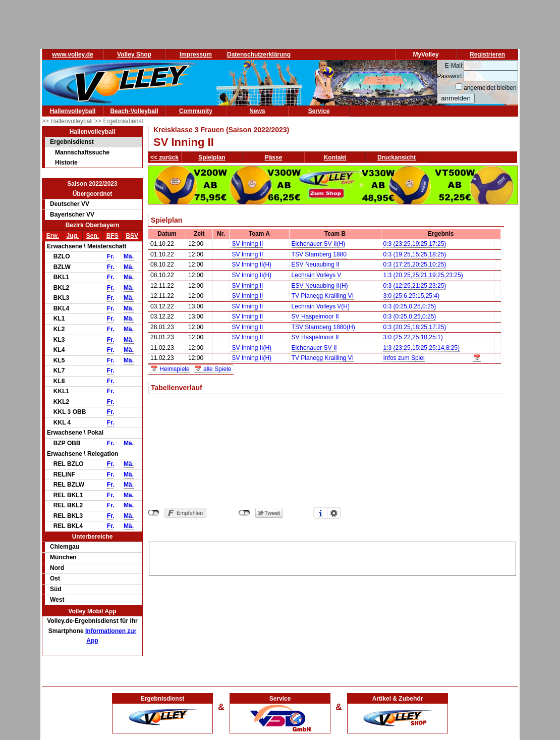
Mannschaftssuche (82, 152)
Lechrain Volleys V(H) (321, 306)
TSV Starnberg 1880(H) (323, 327)
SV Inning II (247, 244)
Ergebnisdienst (72, 142)
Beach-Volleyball (134, 111)
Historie (66, 163)
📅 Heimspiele (170, 369)
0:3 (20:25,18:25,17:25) (415, 327)
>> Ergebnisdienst (119, 121)
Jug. (72, 236)
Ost (55, 578)
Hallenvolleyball (73, 111)
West (57, 600)
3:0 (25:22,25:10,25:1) (413, 337)
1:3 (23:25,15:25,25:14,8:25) (422, 348)
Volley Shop (134, 55)
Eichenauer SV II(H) (319, 244)
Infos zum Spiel (404, 358)
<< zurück (164, 157)
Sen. (93, 236)
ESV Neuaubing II (316, 265)
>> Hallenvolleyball (68, 121)
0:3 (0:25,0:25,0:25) (410, 306)
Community (196, 111)
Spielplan (212, 157)
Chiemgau (65, 547)
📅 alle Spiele (213, 369)
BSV (132, 236)
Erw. (53, 236)
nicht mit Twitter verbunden (244, 513)
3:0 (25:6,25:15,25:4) (411, 296)
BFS (113, 236)
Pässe (274, 157)
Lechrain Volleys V (317, 275)
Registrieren (487, 55)
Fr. (111, 256)
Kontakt (335, 157)
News (257, 111)
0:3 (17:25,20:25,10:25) (415, 265)
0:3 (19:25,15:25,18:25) (415, 254)
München (63, 557)
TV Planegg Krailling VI (323, 296)
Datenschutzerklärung (259, 55)
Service (319, 111)
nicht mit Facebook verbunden (154, 513)
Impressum (196, 55)
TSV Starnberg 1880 (319, 254)
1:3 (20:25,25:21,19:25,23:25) (423, 275)
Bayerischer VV (72, 215)
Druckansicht (397, 157)
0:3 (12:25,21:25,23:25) (415, 286)
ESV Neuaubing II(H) (320, 286)
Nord (57, 568)
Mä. (129, 256)
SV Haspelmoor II (315, 316)
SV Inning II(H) (251, 265)
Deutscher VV (70, 204)
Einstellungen (334, 513)
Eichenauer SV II (314, 348)
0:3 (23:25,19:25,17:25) (415, 244)
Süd (56, 589)
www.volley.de (72, 55)
